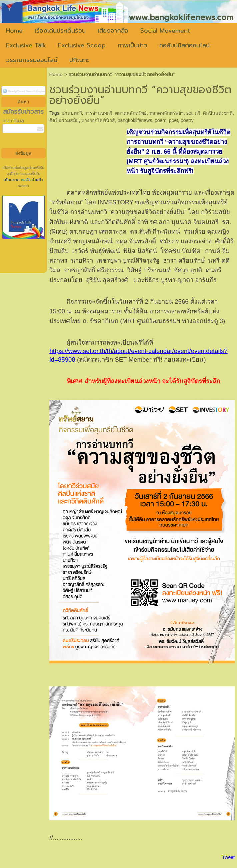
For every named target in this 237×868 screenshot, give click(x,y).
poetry (187, 120)
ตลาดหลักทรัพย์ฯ (166, 113)
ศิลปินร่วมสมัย (64, 120)
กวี (198, 113)
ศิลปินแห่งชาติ (218, 113)
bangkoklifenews (135, 120)
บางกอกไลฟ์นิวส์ (98, 120)
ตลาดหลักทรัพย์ (131, 113)
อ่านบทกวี (72, 113)
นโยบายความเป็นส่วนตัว (23, 180)
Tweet (228, 857)
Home (56, 75)
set (189, 113)
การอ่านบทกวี (98, 113)
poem (160, 120)
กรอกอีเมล (13, 121)
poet (173, 120)
